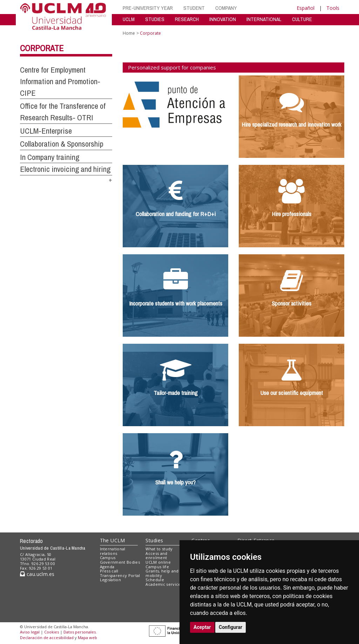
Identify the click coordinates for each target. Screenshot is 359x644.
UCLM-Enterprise (46, 131)
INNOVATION (223, 19)
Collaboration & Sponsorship (62, 144)
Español (306, 8)
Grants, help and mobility (162, 573)
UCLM (129, 19)
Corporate (42, 48)
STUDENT (194, 8)
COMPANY (226, 8)
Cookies (52, 632)
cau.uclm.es (37, 574)
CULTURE (302, 19)
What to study (159, 549)
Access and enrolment (156, 556)
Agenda (107, 567)
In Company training (50, 157)
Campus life (157, 567)
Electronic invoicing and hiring (65, 169)
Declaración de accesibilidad (47, 638)
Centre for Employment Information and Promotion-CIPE (60, 81)
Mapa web (87, 638)
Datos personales (80, 632)
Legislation (111, 580)
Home (129, 33)
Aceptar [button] (202, 627)
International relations (113, 551)
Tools (333, 8)
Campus (108, 558)
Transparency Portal (120, 575)
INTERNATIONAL (264, 19)
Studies (154, 540)
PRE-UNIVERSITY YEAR (148, 8)
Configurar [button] (231, 627)
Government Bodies (120, 562)
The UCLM (113, 540)
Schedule (155, 580)
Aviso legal (30, 632)
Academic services (164, 584)
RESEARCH (187, 19)
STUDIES (155, 19)
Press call (109, 571)
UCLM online (158, 562)
